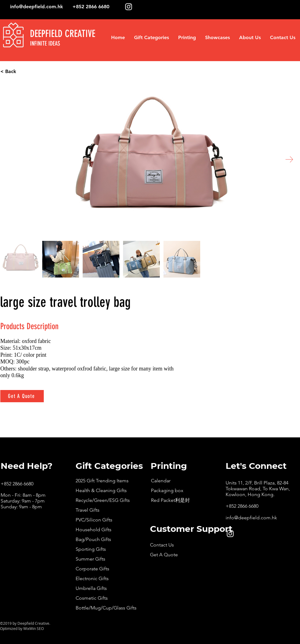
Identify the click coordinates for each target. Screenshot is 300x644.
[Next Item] (289, 159)
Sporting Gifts (91, 549)
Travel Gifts (88, 510)
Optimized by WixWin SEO (22, 628)
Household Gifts (94, 530)
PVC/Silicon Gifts (94, 520)
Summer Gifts (90, 559)
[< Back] (31, 72)
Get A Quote (164, 555)
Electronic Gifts (92, 578)
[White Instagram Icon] (129, 7)
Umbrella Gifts (91, 588)
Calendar (161, 481)
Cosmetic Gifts (92, 598)
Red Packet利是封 (170, 500)
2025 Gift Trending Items (102, 481)
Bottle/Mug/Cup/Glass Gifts (106, 608)
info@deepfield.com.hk (37, 7)
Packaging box (167, 490)
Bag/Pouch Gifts (93, 539)
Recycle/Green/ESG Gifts (103, 500)
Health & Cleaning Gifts (101, 490)
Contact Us (162, 545)
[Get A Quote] (22, 396)
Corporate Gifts (92, 569)
